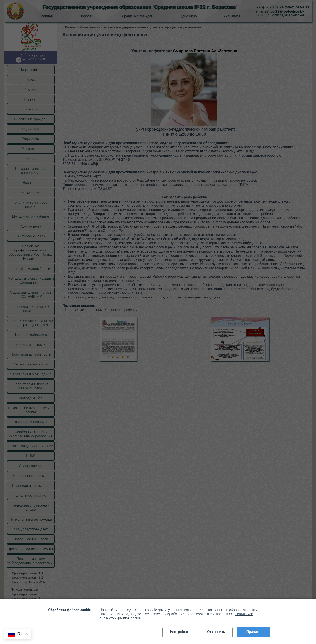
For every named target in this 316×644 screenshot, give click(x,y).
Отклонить (216, 632)
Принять (253, 632)
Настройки (179, 632)
